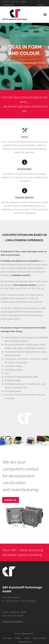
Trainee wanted (24, 198)
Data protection (40, 638)
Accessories (25, 169)
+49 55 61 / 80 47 (10, 2)
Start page (7, 638)
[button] (45, 15)
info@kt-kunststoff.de (13, 622)
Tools (24, 137)
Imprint (27, 638)
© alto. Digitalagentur (24, 633)
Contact (18, 638)
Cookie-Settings (24, 642)
